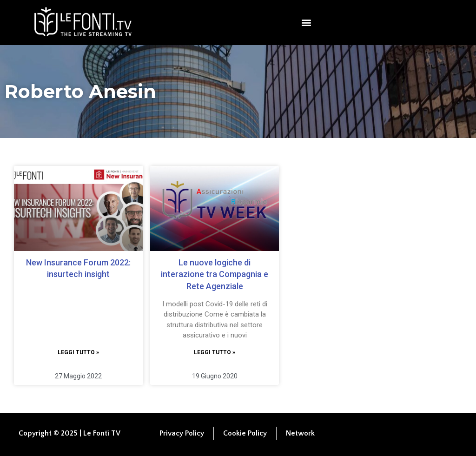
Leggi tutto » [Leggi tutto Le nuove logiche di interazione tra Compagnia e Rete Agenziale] (215, 352)
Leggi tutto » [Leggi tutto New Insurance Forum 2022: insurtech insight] (78, 352)
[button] (307, 23)
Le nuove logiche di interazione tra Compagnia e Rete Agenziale (215, 274)
